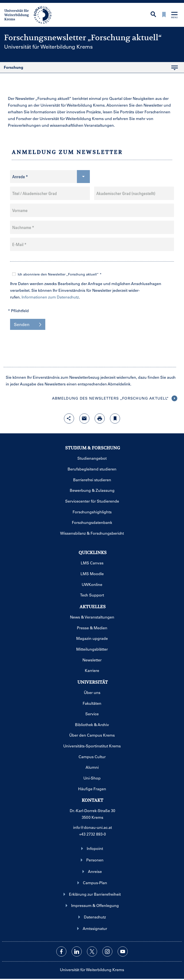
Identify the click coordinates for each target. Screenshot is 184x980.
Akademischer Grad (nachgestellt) (126, 193)
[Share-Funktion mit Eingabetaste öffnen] (69, 418)
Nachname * (23, 227)
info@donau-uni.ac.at (92, 827)
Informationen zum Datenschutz (50, 297)
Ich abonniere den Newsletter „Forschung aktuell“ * (60, 274)
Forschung (89, 69)
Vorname (20, 210)
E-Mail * (19, 244)
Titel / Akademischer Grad (34, 193)
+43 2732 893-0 (92, 834)
